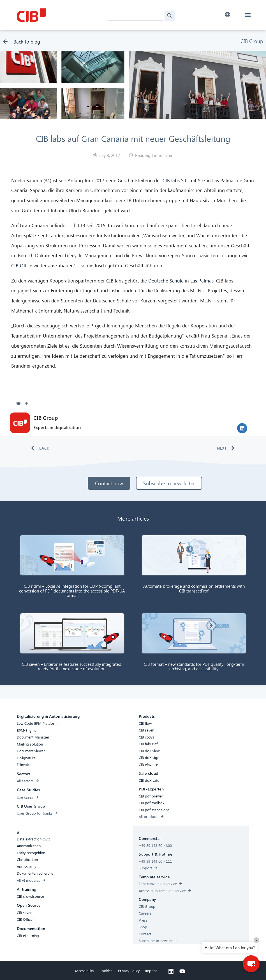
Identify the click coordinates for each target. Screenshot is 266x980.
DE (25, 403)
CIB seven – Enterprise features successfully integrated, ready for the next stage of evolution (72, 666)
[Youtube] (182, 971)
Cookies (106, 971)
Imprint (151, 971)
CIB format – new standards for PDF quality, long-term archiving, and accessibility (194, 666)
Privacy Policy (129, 971)
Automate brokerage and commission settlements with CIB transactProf (194, 588)
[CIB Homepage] (59, 15)
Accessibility (84, 971)
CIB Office (22, 265)
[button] (227, 15)
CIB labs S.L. (175, 180)
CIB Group (252, 41)
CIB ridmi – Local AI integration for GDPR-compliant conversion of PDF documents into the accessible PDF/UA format (72, 591)
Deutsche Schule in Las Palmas (181, 281)
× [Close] (256, 940)
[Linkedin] (171, 971)
